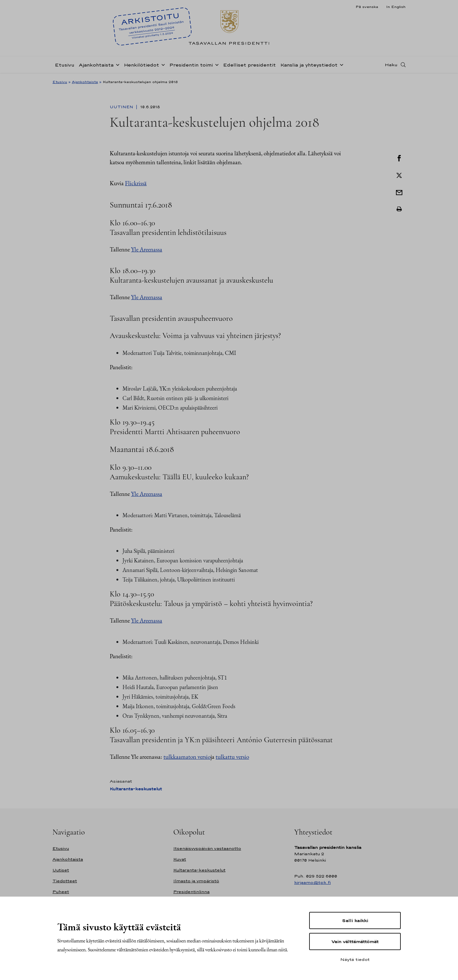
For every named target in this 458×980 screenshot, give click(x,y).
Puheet (61, 892)
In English (396, 7)
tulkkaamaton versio (187, 757)
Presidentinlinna (191, 892)
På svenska (367, 7)
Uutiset (61, 870)
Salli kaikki (355, 920)
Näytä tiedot (355, 959)
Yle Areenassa (147, 249)
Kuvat (180, 859)
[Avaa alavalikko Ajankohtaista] (116, 64)
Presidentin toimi (191, 65)
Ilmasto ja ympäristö (196, 881)
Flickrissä (136, 183)
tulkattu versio (232, 757)
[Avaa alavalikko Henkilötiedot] (162, 64)
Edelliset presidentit (249, 65)
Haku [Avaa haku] (391, 65)
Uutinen (122, 107)
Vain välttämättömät (355, 941)
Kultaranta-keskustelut (136, 789)
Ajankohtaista (96, 65)
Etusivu (65, 65)
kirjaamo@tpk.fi (312, 882)
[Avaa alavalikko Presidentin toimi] (216, 64)
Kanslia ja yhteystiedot (309, 65)
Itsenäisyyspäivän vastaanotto (207, 848)
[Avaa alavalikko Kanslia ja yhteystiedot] (340, 64)
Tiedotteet (65, 881)
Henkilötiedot (141, 65)
